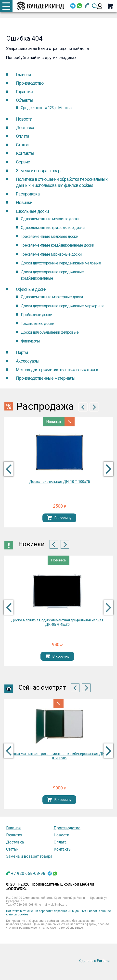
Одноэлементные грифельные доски (53, 228)
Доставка (25, 128)
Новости (24, 119)
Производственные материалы (46, 378)
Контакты (25, 153)
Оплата (23, 136)
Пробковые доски (36, 315)
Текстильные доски (38, 324)
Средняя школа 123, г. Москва (46, 108)
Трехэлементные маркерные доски (51, 254)
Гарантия (24, 92)
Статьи (22, 145)
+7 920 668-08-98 (28, 873)
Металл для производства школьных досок (57, 370)
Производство (30, 83)
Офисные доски (31, 289)
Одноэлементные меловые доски (50, 219)
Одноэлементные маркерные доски (52, 297)
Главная (23, 74)
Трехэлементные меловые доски (49, 236)
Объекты (25, 100)
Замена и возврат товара (39, 171)
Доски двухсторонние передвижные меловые (61, 263)
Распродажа (28, 194)
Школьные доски (32, 211)
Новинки (24, 202)
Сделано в (94, 961)
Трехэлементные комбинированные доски (57, 245)
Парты (22, 352)
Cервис (23, 162)
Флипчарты (30, 341)
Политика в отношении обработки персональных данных (46, 911)
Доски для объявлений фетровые (50, 332)
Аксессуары (28, 361)
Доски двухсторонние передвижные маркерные (63, 306)
